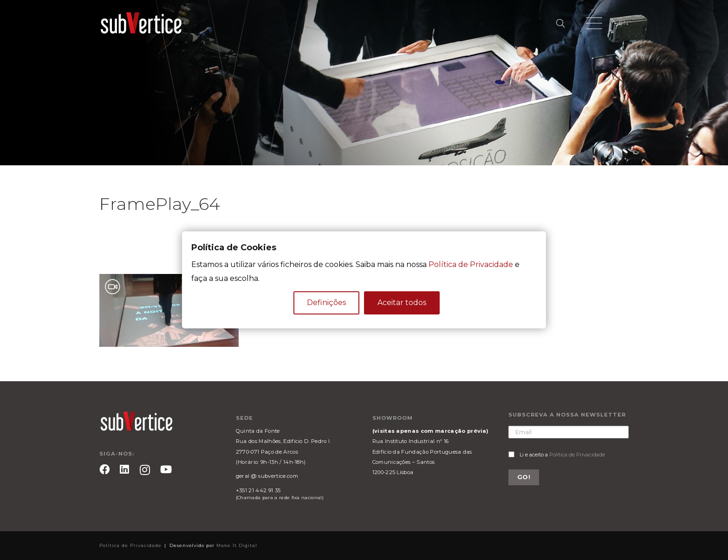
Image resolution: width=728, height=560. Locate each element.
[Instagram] (145, 470)
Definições (326, 303)
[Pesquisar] (560, 23)
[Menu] (594, 23)
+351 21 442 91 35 (258, 490)
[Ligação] (141, 23)
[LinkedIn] (124, 469)
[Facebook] (104, 469)
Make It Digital (237, 545)
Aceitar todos (402, 303)
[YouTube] (166, 469)
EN (624, 23)
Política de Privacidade (577, 455)
